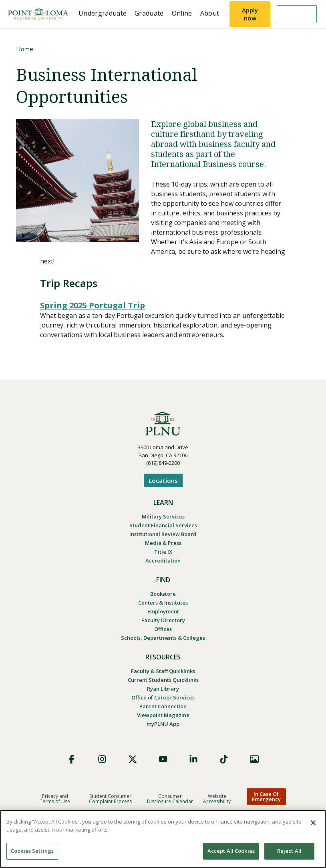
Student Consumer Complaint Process (110, 799)
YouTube (163, 759)
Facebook (72, 759)
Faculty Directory (163, 620)
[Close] (313, 823)
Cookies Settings (32, 851)
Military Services (163, 516)
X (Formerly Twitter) (133, 759)
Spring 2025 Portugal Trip (93, 305)
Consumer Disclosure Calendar (170, 799)
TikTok (224, 759)
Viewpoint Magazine (163, 715)
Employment (163, 611)
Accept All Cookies (231, 851)
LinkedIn (193, 759)
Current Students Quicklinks (163, 680)
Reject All (289, 851)
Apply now (250, 14)
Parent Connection (163, 706)
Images (254, 759)
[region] (163, 839)
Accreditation (163, 561)
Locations (163, 480)
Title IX (163, 552)
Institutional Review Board (163, 534)
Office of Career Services (163, 697)
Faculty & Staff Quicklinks (163, 671)
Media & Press (163, 543)
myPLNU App (163, 724)
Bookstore (163, 594)
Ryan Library (163, 689)
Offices (163, 629)
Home (25, 49)
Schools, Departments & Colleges (163, 638)
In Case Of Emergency (266, 797)
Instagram (102, 759)
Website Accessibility (217, 799)
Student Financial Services (163, 525)
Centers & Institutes (163, 603)
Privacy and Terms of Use (55, 799)
